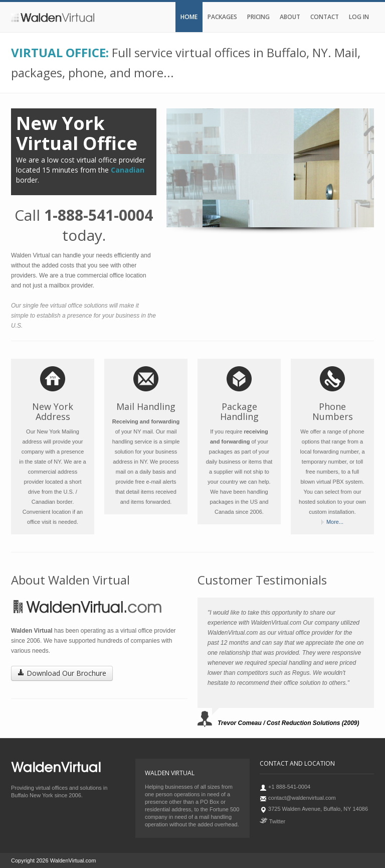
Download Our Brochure (62, 673)
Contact (325, 17)
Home (189, 17)
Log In (359, 17)
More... (335, 522)
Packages (222, 17)
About (290, 17)
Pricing (258, 17)
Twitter (272, 821)
